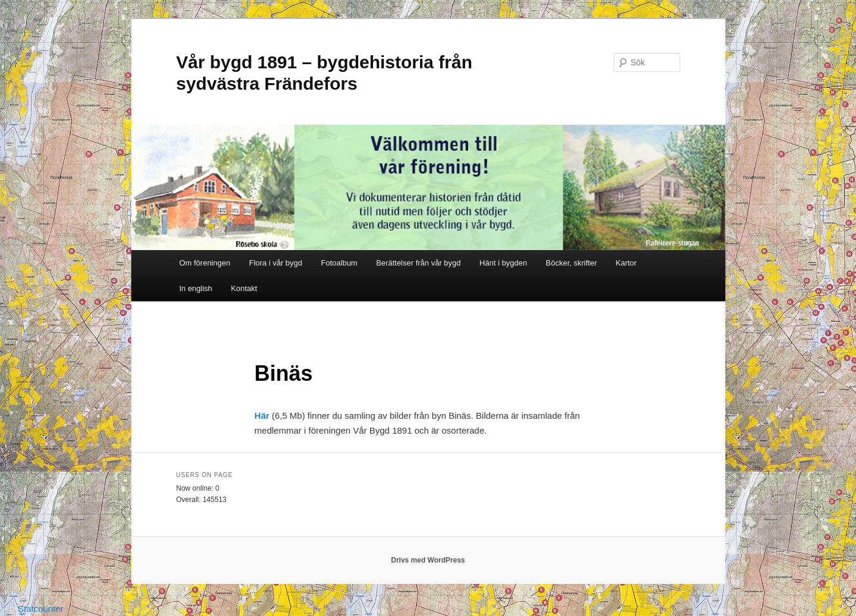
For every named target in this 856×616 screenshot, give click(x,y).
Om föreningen (205, 263)
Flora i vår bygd (276, 263)
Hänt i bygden (503, 263)
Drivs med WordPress (428, 560)
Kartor (626, 263)
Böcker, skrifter (571, 263)
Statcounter (41, 609)
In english (196, 288)
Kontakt (244, 288)
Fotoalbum (339, 263)
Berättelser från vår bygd (418, 263)
